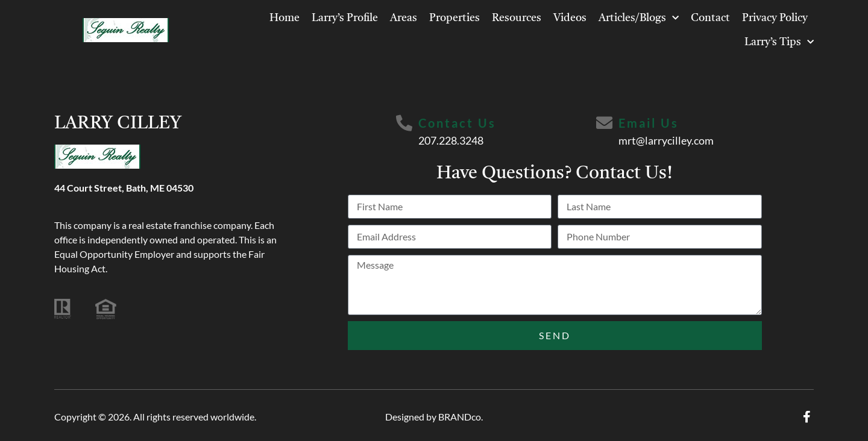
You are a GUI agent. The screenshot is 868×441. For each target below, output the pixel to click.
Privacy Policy (775, 18)
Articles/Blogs (639, 18)
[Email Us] (605, 124)
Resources (517, 18)
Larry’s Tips (779, 42)
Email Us (650, 123)
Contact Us (458, 123)
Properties (454, 18)
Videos (570, 18)
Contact (710, 18)
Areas (404, 18)
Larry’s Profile (345, 18)
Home (285, 18)
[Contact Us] (404, 124)
